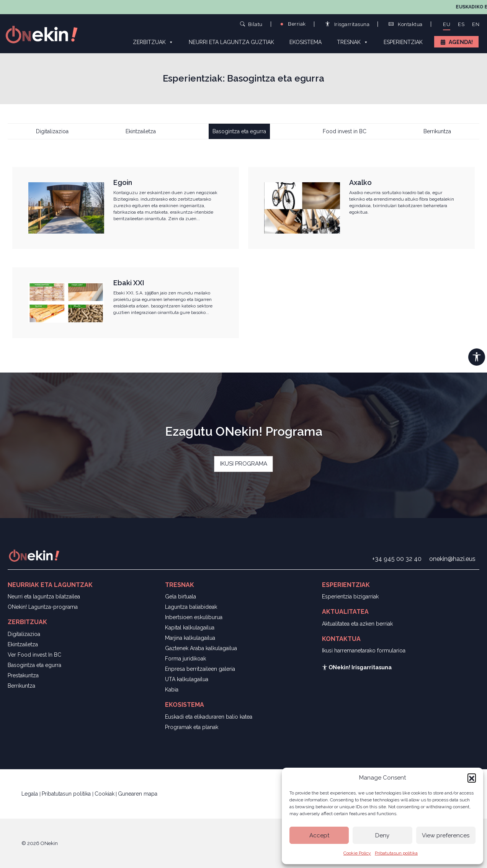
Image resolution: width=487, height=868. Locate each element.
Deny (382, 835)
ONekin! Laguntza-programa (43, 607)
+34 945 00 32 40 (397, 559)
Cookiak (105, 794)
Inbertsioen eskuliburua (194, 617)
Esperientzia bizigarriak (350, 597)
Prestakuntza (23, 675)
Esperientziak (403, 42)
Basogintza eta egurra (239, 131)
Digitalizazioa (52, 131)
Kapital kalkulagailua (190, 628)
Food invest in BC (345, 131)
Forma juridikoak (185, 659)
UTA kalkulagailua (187, 679)
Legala (30, 794)
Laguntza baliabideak (191, 607)
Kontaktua (406, 24)
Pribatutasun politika (396, 853)
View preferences (446, 835)
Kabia (172, 690)
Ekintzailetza (141, 131)
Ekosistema (306, 42)
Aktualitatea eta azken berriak (357, 624)
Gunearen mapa (138, 794)
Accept (319, 835)
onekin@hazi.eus (452, 559)
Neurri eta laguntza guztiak (231, 42)
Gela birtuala (181, 597)
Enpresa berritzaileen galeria (200, 669)
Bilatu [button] (251, 24)
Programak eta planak (192, 727)
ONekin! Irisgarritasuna (357, 667)
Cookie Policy (357, 853)
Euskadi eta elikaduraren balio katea (209, 717)
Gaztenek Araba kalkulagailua (201, 648)
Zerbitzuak (153, 42)
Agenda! (461, 42)
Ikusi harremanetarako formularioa (364, 651)
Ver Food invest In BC (34, 655)
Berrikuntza (437, 131)
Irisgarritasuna (347, 24)
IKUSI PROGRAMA (244, 464)
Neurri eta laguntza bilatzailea (44, 597)
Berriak (293, 24)
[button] (472, 778)
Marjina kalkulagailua (190, 638)
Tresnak (353, 42)
